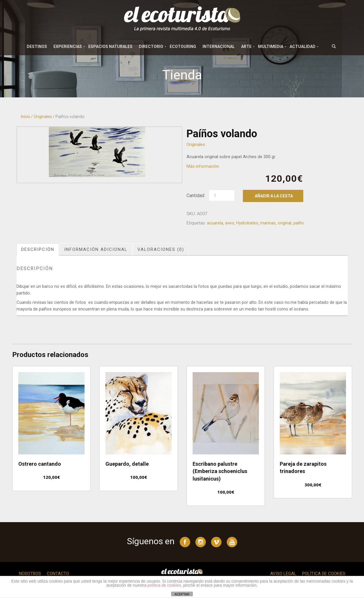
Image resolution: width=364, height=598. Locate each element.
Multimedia (271, 47)
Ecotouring (183, 47)
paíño (299, 223)
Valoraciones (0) (161, 249)
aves (230, 223)
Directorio (151, 47)
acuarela (215, 223)
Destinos (37, 47)
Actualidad (303, 47)
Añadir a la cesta (274, 196)
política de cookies (164, 585)
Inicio (26, 117)
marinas (268, 223)
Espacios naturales (110, 47)
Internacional (219, 47)
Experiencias (68, 47)
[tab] (38, 250)
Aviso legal (283, 574)
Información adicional (96, 249)
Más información (203, 166)
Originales (43, 117)
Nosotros (30, 574)
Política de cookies (324, 574)
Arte (246, 47)
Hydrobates (247, 223)
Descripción (38, 249)
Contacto (58, 574)
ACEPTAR (182, 594)
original (285, 223)
